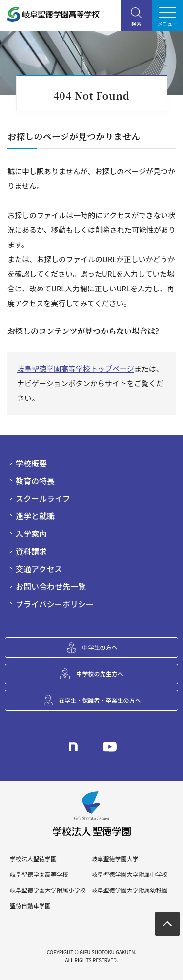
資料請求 (31, 551)
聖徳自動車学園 (30, 906)
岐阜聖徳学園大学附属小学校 (48, 890)
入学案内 (31, 534)
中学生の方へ (100, 647)
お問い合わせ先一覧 (51, 586)
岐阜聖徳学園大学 (115, 859)
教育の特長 (35, 481)
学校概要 (31, 463)
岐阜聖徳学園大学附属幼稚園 (129, 890)
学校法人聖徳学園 (33, 859)
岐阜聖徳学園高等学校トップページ (76, 368)
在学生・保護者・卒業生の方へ (100, 700)
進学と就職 (35, 516)
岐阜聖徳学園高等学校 (39, 874)
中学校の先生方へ (100, 674)
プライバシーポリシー (55, 604)
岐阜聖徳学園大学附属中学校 (129, 874)
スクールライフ (43, 498)
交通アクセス (39, 569)
